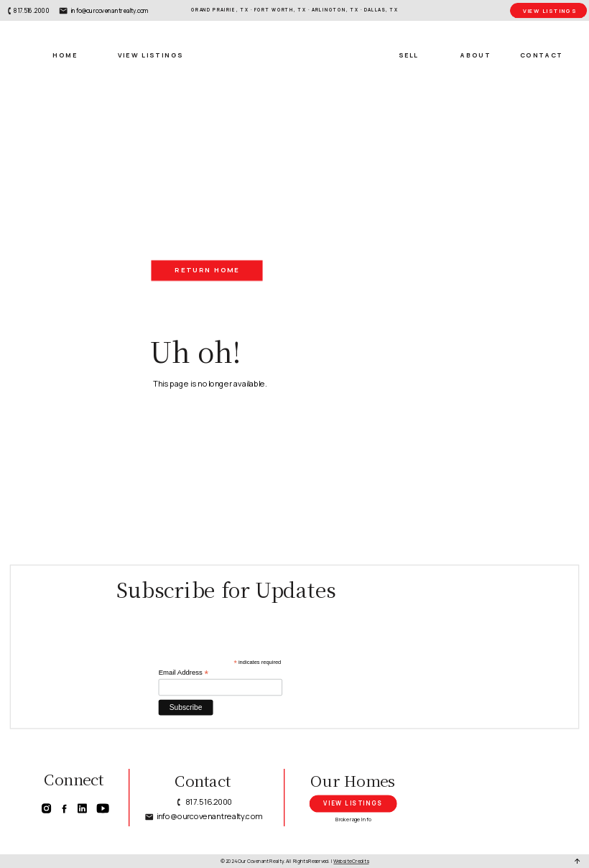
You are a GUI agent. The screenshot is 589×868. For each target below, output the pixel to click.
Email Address (184, 673)
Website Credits (351, 861)
